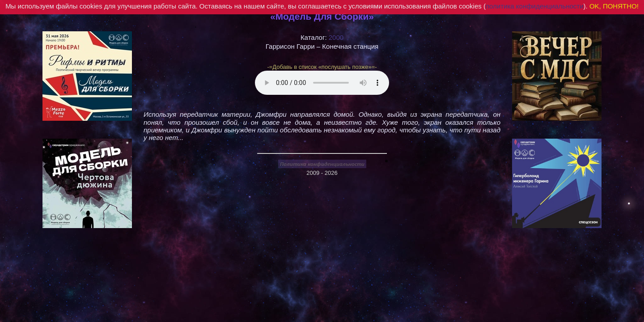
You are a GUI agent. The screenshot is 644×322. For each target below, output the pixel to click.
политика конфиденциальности (535, 6)
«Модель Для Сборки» (322, 16)
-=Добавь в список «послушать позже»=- (322, 67)
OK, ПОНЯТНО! (614, 6)
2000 (336, 37)
